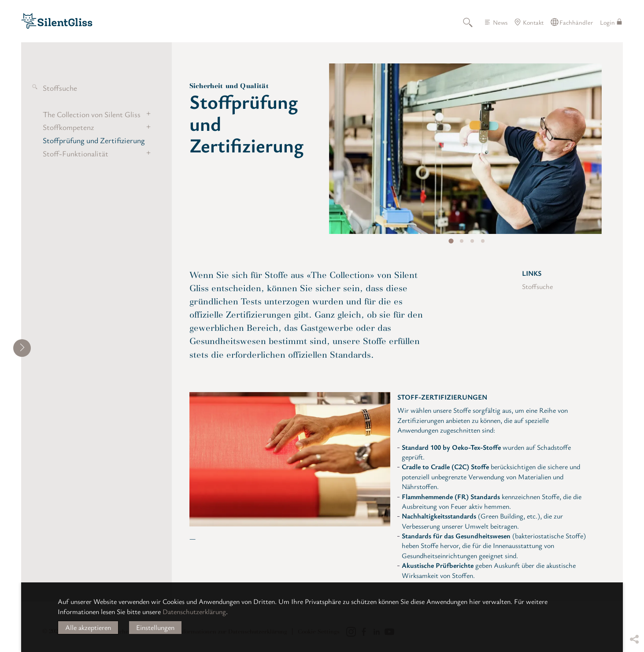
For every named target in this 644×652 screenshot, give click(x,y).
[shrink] (22, 348)
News (500, 22)
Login (607, 22)
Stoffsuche (60, 88)
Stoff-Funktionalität (76, 153)
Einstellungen (155, 627)
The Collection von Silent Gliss (92, 114)
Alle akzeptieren (88, 627)
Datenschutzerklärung (194, 611)
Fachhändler (576, 22)
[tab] (451, 241)
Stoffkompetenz (68, 127)
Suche (473, 22)
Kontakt (533, 22)
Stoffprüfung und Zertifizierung (94, 140)
